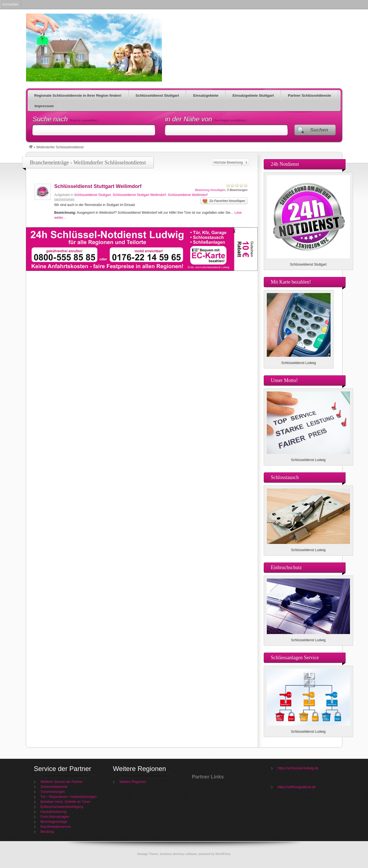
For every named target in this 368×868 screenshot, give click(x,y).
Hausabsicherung (53, 812)
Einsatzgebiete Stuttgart (253, 96)
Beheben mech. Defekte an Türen (65, 802)
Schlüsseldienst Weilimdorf (188, 195)
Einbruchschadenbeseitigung (62, 807)
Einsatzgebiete (206, 96)
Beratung (47, 832)
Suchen (319, 130)
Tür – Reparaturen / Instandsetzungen (69, 797)
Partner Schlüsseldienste (309, 96)
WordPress (223, 854)
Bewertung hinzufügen (210, 190)
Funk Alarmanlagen (55, 817)
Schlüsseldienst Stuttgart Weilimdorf (98, 186)
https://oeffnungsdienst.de (297, 787)
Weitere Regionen (133, 782)
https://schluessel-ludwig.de (298, 768)
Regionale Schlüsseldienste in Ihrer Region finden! (78, 96)
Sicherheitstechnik (54, 787)
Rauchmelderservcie (56, 827)
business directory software (178, 854)
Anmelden (10, 4)
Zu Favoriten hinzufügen (224, 201)
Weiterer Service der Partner (62, 782)
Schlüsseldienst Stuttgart (157, 96)
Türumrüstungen (53, 792)
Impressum (44, 106)
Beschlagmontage (54, 822)
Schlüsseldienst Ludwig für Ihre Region (94, 48)
